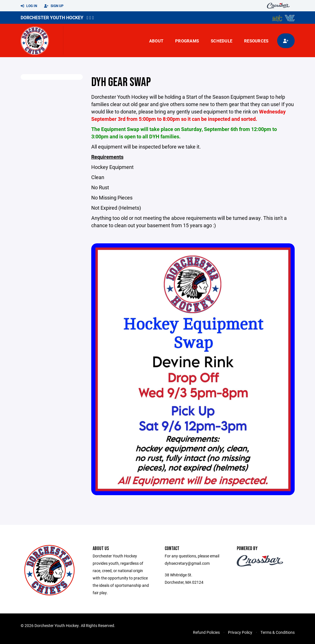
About (156, 41)
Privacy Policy (240, 632)
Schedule (221, 41)
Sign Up (54, 6)
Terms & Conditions (278, 632)
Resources (256, 41)
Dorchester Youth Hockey (52, 17)
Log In (29, 6)
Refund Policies (206, 632)
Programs (187, 41)
